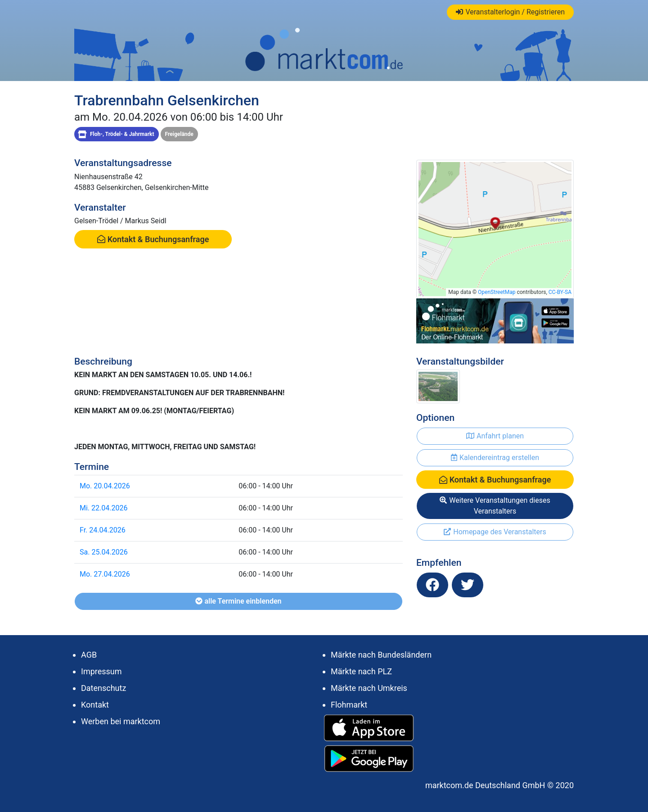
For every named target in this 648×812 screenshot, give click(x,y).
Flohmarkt (349, 705)
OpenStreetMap (497, 292)
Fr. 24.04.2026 (103, 530)
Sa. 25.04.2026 (104, 552)
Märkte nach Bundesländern (381, 655)
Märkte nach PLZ (361, 671)
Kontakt (95, 705)
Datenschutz (103, 688)
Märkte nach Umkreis (369, 688)
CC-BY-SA (560, 292)
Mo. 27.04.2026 (105, 574)
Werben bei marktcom (121, 721)
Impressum (101, 671)
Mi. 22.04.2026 (103, 508)
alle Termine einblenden (238, 601)
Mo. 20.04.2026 (105, 486)
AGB (89, 655)
